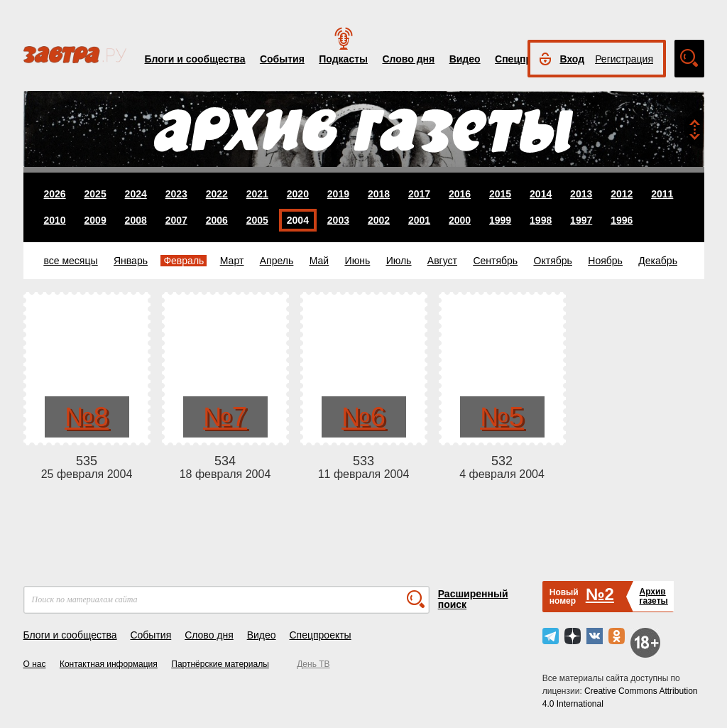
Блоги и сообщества (195, 59)
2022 (217, 194)
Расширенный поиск (473, 599)
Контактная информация (109, 664)
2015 (500, 194)
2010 (55, 220)
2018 (379, 194)
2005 (257, 220)
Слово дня (408, 59)
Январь (131, 261)
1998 (541, 220)
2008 (136, 220)
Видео (465, 59)
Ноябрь (605, 261)
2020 (298, 194)
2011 (662, 194)
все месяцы (71, 261)
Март (232, 261)
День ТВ (313, 664)
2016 (460, 194)
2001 (419, 220)
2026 (55, 194)
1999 (500, 220)
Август (442, 261)
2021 (257, 194)
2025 (95, 194)
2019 (338, 194)
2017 (419, 194)
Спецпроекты (320, 635)
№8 (87, 417)
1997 (581, 220)
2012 (622, 194)
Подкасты (343, 59)
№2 (600, 594)
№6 (363, 417)
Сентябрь (495, 261)
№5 (502, 417)
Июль (399, 261)
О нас (35, 664)
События (282, 59)
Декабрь (658, 261)
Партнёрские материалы (220, 664)
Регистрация (624, 59)
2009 (95, 220)
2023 (176, 194)
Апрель (277, 261)
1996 (622, 220)
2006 (217, 220)
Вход (573, 59)
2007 (176, 220)
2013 (581, 194)
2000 (460, 220)
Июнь (358, 261)
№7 (225, 417)
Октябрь (553, 261)
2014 (541, 194)
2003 (338, 220)
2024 (136, 194)
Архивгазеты (653, 596)
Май (319, 261)
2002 (379, 220)
